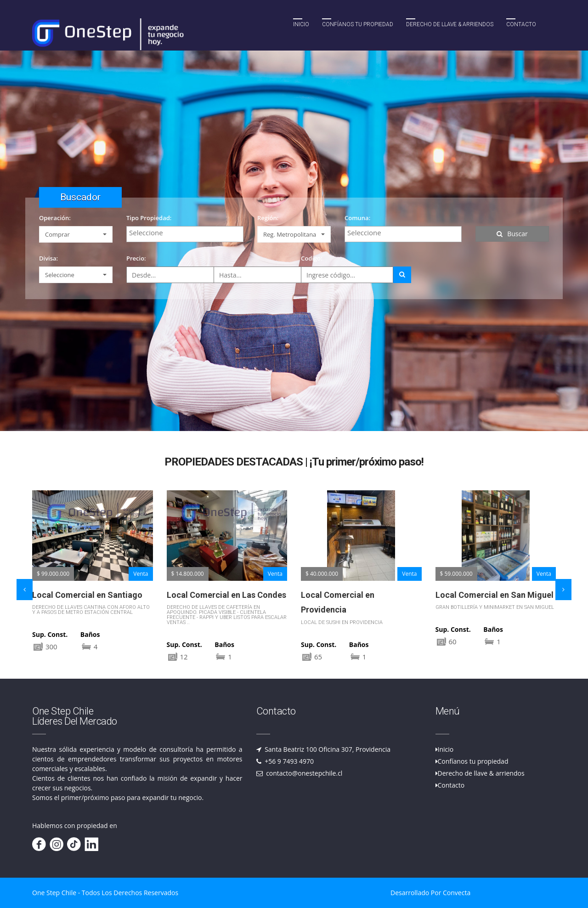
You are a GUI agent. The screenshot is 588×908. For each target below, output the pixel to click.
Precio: (136, 258)
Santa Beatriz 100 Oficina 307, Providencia (327, 749)
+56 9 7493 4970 (289, 761)
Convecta (457, 893)
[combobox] (185, 234)
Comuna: (357, 218)
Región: (268, 218)
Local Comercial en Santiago (87, 595)
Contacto (521, 24)
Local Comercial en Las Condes (226, 595)
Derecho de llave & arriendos (481, 773)
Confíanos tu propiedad (358, 24)
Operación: (55, 218)
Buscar (512, 234)
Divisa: (48, 258)
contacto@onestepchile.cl (304, 773)
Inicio (301, 24)
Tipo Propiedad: (149, 218)
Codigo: (312, 258)
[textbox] (187, 233)
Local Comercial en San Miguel (495, 595)
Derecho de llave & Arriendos (450, 24)
